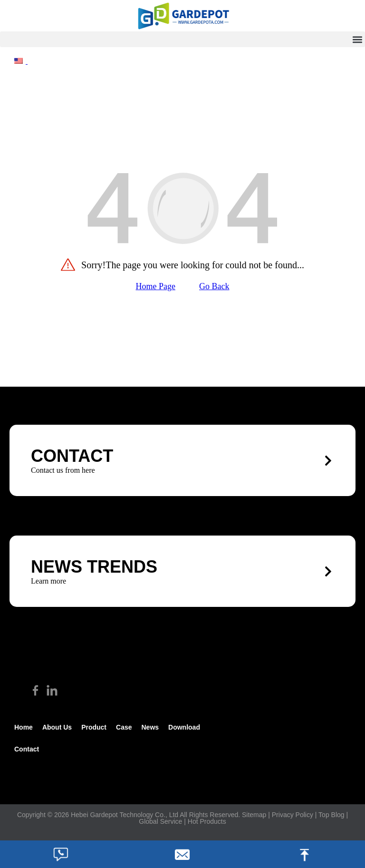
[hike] (182, 16)
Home (24, 727)
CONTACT (72, 456)
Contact (27, 749)
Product (94, 727)
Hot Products (207, 821)
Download (184, 727)
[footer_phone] (61, 854)
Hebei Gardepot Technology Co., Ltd (125, 815)
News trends (94, 567)
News (150, 727)
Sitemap (254, 815)
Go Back (214, 286)
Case (124, 727)
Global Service (160, 821)
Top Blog (331, 815)
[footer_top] (304, 854)
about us (57, 727)
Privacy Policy (293, 815)
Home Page (156, 286)
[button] (182, 39)
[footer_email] (182, 854)
